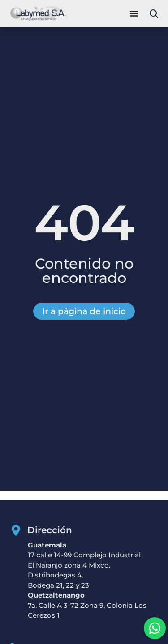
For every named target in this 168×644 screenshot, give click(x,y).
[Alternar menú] (134, 13)
